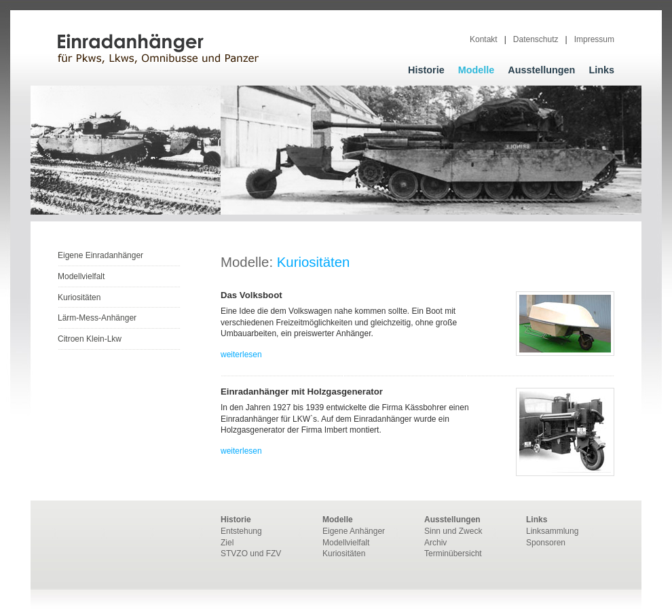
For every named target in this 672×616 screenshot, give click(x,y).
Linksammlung (552, 531)
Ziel (227, 543)
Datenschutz (536, 39)
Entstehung (241, 531)
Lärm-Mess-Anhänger (97, 318)
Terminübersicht (453, 554)
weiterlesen (241, 355)
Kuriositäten (79, 297)
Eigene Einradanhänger (100, 255)
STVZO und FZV (251, 554)
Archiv (435, 543)
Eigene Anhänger (354, 531)
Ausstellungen (541, 70)
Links (601, 70)
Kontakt (484, 39)
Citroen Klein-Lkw (90, 339)
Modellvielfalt (81, 276)
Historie (426, 70)
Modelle (477, 70)
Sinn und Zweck (453, 531)
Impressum (594, 39)
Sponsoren (546, 543)
